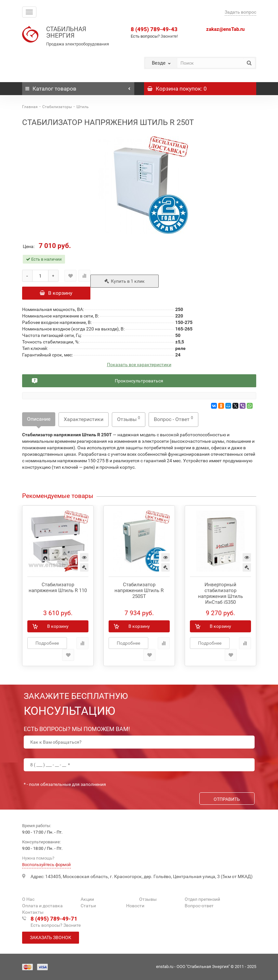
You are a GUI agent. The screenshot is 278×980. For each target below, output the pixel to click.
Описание (39, 419)
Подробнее (47, 643)
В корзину (56, 293)
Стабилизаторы (57, 107)
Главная (30, 107)
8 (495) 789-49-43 (154, 29)
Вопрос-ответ (199, 906)
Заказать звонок (51, 937)
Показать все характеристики (139, 365)
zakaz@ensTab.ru (225, 29)
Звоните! (169, 36)
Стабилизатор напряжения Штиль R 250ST (139, 590)
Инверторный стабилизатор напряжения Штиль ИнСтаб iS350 (220, 593)
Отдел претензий (202, 899)
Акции (87, 899)
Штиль (83, 107)
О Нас (28, 899)
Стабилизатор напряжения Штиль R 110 (58, 588)
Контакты (33, 912)
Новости (135, 906)
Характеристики (84, 419)
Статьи (88, 906)
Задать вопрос (240, 12)
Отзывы (129, 419)
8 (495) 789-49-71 (54, 919)
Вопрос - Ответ (173, 419)
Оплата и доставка (42, 906)
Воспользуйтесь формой (46, 865)
